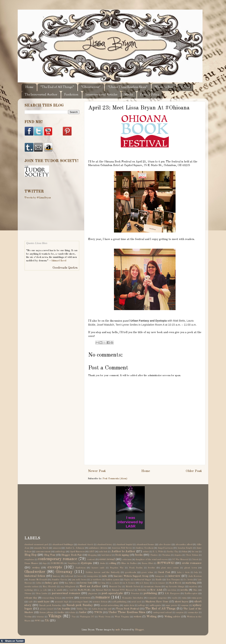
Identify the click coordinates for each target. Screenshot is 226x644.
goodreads (131, 572)
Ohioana (28, 594)
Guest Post (164, 572)
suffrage (142, 605)
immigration (92, 576)
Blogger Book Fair (72, 555)
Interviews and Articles (101, 95)
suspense (185, 605)
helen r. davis (183, 572)
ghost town (191, 568)
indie (105, 576)
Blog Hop (31, 555)
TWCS (98, 612)
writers (138, 617)
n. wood (70, 590)
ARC (92, 552)
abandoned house (145, 545)
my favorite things (175, 587)
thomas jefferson (46, 613)
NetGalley (142, 590)
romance (103, 598)
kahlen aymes (113, 580)
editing (113, 563)
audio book (103, 552)
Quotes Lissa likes (37, 243)
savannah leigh (61, 602)
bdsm (185, 552)
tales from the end (102, 609)
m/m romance (159, 583)
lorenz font (86, 583)
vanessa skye (193, 613)
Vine (74, 617)
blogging (92, 555)
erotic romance (192, 563)
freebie (152, 568)
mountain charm (152, 587)
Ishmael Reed (59, 261)
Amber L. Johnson (75, 548)
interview (174, 576)
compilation (29, 560)
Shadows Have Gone (157, 602)
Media (129, 95)
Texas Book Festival (127, 609)
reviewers (85, 598)
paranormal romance (66, 593)
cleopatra (178, 555)
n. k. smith (57, 590)
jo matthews (96, 580)
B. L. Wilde (158, 552)
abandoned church (85, 545)
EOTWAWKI (166, 563)
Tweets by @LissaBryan (38, 198)
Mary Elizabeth (49, 587)
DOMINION (57, 563)
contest (91, 560)
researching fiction (52, 598)
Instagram (160, 576)
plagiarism (93, 594)
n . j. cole (42, 590)
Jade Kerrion (195, 576)
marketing (191, 583)
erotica (36, 568)
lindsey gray (52, 583)
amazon (57, 548)
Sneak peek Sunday (80, 605)
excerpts (55, 567)
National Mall (102, 590)
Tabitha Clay (82, 609)
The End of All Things (160, 609)
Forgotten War (117, 568)
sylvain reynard (47, 609)
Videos (185, 87)
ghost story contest (170, 568)
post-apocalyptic (112, 593)
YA (47, 621)
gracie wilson (147, 572)
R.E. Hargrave (172, 594)
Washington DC (87, 617)
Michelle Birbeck (133, 587)
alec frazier (165, 545)
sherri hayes (181, 602)
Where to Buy (164, 87)
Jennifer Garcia (59, 580)
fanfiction (81, 568)
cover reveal (107, 559)
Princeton (135, 594)
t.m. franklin (64, 609)
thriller (61, 613)
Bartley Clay (172, 552)
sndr (118, 630)
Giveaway (64, 572)
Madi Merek (175, 583)
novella (184, 590)
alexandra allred (184, 545)
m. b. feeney (129, 583)
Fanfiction (71, 95)
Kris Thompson (173, 580)
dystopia (87, 563)
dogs (45, 563)
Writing (152, 617)
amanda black (41, 548)
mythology (29, 590)
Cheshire (154, 555)
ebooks (102, 563)
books (139, 555)
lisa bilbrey (70, 583)
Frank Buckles (136, 568)
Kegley (127, 580)
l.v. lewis (188, 580)
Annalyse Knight (185, 548)
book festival (106, 555)
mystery (193, 587)
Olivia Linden (41, 594)
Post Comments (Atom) (115, 479)
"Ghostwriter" (91, 87)
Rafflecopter (191, 594)
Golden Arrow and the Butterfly (103, 572)
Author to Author (123, 551)
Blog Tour (50, 555)
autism (146, 552)
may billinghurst (68, 587)
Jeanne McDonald (38, 580)
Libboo (39, 583)
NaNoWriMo (84, 590)
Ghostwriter (35, 572)
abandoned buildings (63, 545)
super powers (171, 605)
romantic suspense (157, 598)
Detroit (195, 560)
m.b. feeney (144, 583)
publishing (150, 593)
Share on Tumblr (12, 641)
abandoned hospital (124, 545)
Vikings (55, 616)
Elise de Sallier (129, 563)
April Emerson (77, 552)
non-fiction (172, 590)
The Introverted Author (41, 95)
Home (29, 87)
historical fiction (35, 576)
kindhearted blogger (143, 580)
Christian (166, 555)
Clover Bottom (192, 555)
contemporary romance (58, 559)
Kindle (159, 580)
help (196, 572)
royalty (175, 598)
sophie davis (129, 605)
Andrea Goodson (145, 548)
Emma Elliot (147, 563)
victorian (40, 617)
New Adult (156, 590)
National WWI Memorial (123, 590)
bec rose (195, 552)
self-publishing (119, 602)
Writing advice (172, 617)
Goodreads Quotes (65, 268)
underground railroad (163, 613)
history (57, 576)
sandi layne (44, 602)
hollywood (69, 576)
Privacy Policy (150, 95)
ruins (184, 598)
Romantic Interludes (133, 598)
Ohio (195, 590)
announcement (43, 552)
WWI (38, 621)
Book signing (122, 555)
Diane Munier (31, 563)
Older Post (194, 471)
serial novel (136, 602)
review (70, 598)
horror (80, 576)
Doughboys (72, 563)
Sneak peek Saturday (50, 605)
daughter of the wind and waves (152, 560)
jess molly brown (79, 580)
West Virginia (122, 617)
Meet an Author (90, 586)
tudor (83, 612)
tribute (72, 613)
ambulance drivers (98, 548)
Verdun (28, 617)
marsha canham (31, 587)
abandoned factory (105, 545)
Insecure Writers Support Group (131, 576)
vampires (180, 613)
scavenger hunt (80, 602)
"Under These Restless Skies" (128, 87)
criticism (127, 560)
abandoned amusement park (36, 545)
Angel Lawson (165, 548)
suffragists (155, 605)
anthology (60, 552)
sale (31, 602)
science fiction (100, 602)
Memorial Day (115, 587)
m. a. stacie (114, 583)
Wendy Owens (104, 617)
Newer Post (97, 471)
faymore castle (98, 568)
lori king (102, 583)
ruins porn (196, 598)
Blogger (139, 630)
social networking (110, 605)
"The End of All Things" (57, 87)
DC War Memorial (180, 560)
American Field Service (122, 548)
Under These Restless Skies (127, 612)
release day (31, 598)
